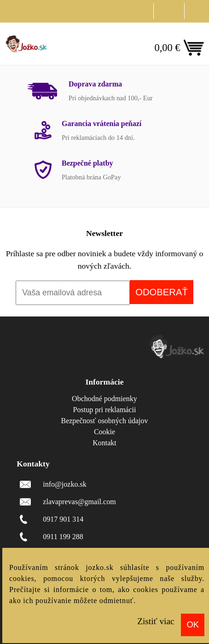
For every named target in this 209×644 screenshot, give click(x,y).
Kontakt (104, 443)
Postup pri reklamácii (105, 410)
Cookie (104, 432)
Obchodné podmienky (104, 399)
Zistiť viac (156, 621)
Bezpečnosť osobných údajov (104, 421)
